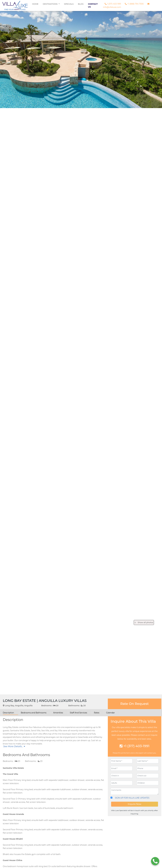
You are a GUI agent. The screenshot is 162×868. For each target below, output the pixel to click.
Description (8, 713)
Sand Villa (36, 731)
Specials (69, 4)
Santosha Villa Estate (20, 731)
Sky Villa (58, 731)
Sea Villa (45, 731)
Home (35, 4)
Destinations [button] (50, 4)
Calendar (110, 713)
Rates (97, 713)
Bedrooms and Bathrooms (34, 713)
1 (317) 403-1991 (113, 4)
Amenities (58, 713)
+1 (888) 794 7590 (134, 4)
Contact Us (93, 5)
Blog (81, 4)
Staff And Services (78, 713)
